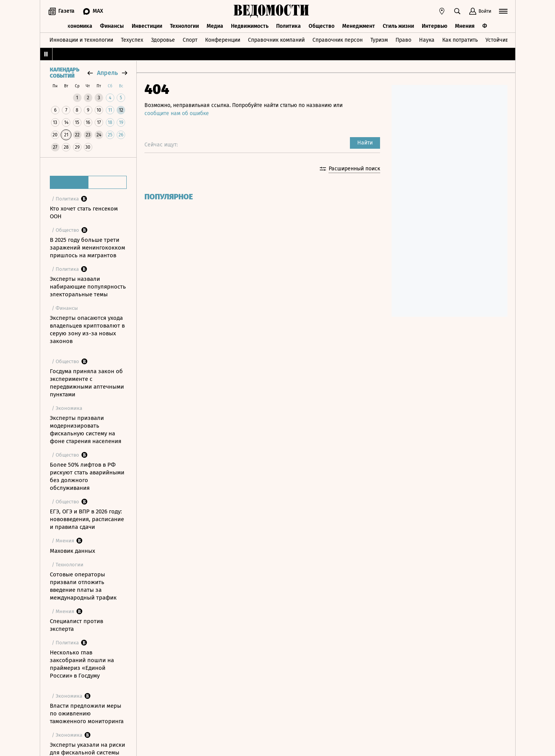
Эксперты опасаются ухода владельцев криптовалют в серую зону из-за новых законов (87, 330)
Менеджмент (359, 26)
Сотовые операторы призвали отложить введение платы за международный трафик (83, 586)
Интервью (434, 26)
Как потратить (460, 40)
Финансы (112, 26)
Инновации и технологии (81, 40)
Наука (427, 40)
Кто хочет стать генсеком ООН (84, 212)
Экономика (78, 26)
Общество (322, 26)
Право (403, 40)
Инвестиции (147, 26)
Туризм (379, 40)
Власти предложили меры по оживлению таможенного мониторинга (87, 714)
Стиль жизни (398, 26)
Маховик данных (72, 551)
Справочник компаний (276, 40)
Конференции (223, 40)
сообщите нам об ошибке (177, 113)
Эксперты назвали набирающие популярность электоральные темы (88, 287)
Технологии (184, 26)
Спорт (190, 40)
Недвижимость (250, 26)
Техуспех (132, 40)
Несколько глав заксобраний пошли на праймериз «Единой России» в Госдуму (82, 664)
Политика (289, 26)
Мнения (465, 26)
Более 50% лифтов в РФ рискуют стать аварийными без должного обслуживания (87, 476)
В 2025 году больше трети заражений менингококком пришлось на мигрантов (87, 248)
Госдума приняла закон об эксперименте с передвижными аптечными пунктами (87, 383)
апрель (107, 73)
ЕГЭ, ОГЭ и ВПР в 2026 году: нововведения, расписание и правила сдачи (87, 519)
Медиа (215, 26)
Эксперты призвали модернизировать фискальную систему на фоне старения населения (86, 430)
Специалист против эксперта (76, 625)
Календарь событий (64, 73)
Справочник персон (338, 40)
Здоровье (163, 40)
